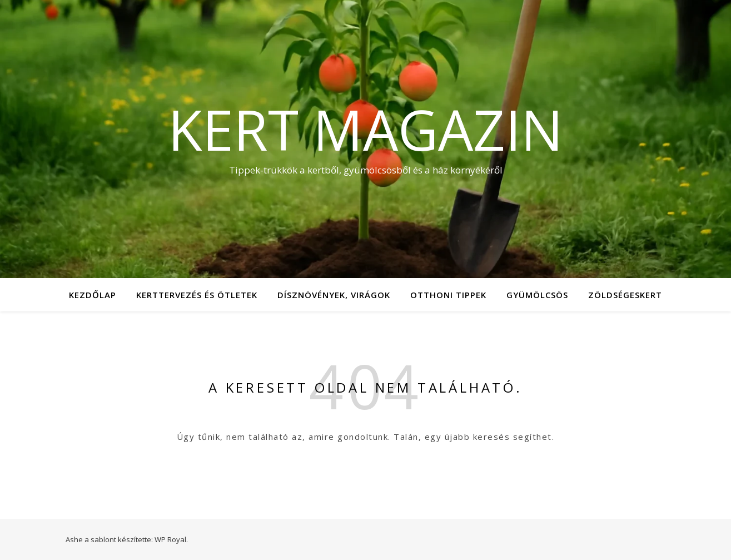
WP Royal (170, 539)
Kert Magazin (365, 129)
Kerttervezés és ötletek (197, 295)
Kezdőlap (93, 295)
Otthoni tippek (448, 295)
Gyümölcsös (537, 295)
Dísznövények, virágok (334, 295)
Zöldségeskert (625, 295)
